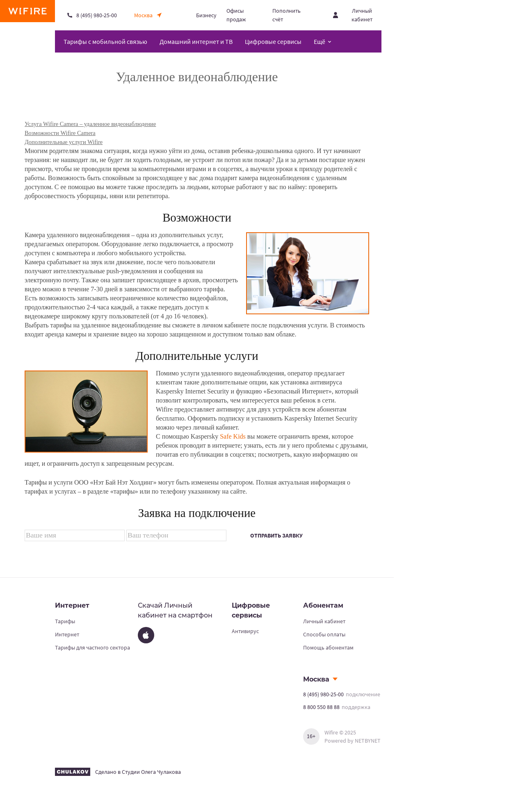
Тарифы (65, 621)
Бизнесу (206, 15)
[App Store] (146, 635)
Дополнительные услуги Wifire (64, 142)
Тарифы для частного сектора (92, 647)
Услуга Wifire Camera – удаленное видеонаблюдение (90, 124)
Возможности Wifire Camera (60, 133)
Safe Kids (233, 436)
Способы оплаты (324, 634)
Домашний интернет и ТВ (196, 41)
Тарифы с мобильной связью (105, 41)
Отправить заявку (276, 535)
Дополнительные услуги (197, 356)
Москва (316, 679)
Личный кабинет (324, 621)
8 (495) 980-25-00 (323, 694)
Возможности (197, 217)
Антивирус (245, 631)
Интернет (67, 634)
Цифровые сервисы (273, 41)
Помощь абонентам (328, 647)
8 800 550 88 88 (321, 707)
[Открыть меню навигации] (323, 41)
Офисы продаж (236, 15)
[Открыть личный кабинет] (357, 15)
